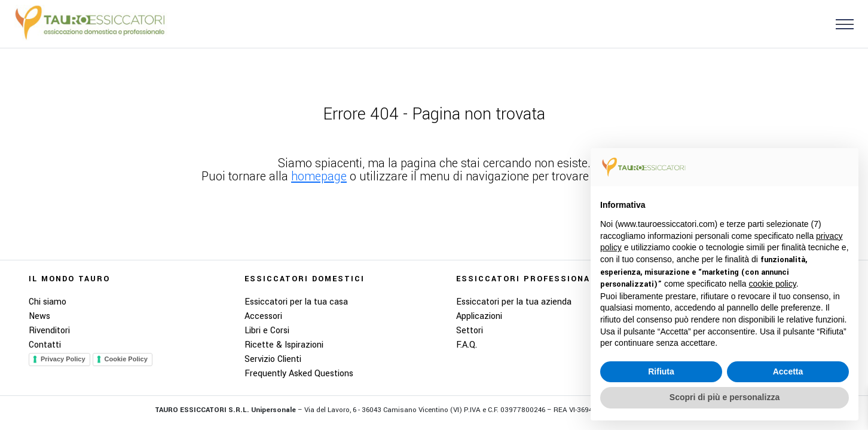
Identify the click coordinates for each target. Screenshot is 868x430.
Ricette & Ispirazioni (284, 345)
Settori (470, 331)
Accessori (263, 316)
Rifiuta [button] (661, 371)
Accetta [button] (788, 371)
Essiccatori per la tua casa (296, 302)
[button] (840, 24)
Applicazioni (479, 316)
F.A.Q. (467, 345)
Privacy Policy (63, 359)
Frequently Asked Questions (299, 374)
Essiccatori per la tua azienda (514, 302)
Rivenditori (49, 331)
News (39, 316)
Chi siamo (48, 302)
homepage (319, 176)
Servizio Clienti (273, 359)
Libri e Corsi (267, 331)
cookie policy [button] (773, 284)
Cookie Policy (126, 359)
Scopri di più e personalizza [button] (725, 397)
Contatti (45, 345)
